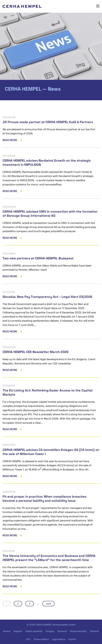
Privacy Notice (41, 639)
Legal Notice (59, 639)
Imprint (72, 639)
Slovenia (95, 631)
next (49, 604)
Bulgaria (18, 631)
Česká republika (34, 631)
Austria (7, 631)
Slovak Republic (78, 631)
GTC (28, 639)
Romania (62, 631)
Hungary (50, 631)
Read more (10, 140)
